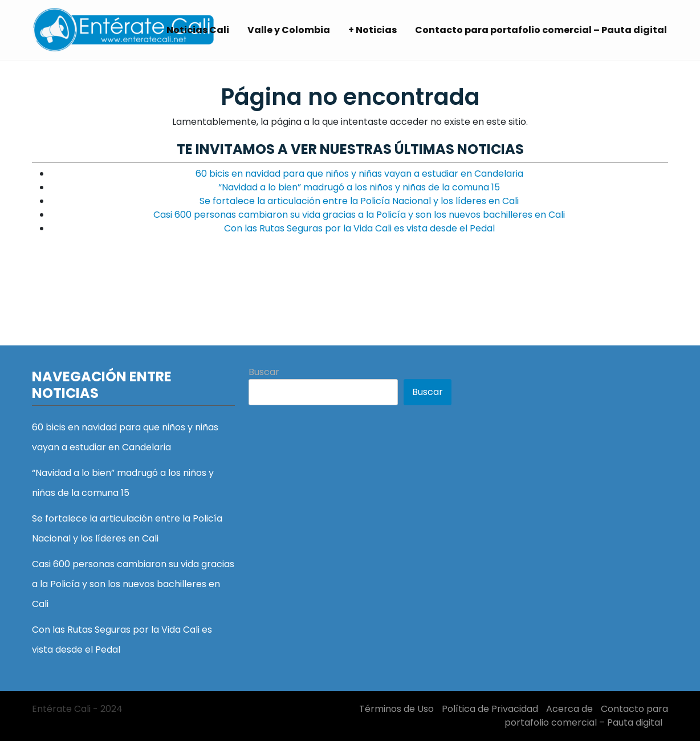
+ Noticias (373, 30)
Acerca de (569, 709)
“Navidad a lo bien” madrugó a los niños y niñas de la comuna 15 (359, 187)
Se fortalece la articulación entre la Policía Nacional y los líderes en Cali (359, 201)
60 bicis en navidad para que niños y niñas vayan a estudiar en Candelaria (359, 174)
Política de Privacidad (490, 709)
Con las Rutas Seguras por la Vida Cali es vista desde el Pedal (359, 228)
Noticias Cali (198, 30)
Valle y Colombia (289, 30)
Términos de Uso (396, 709)
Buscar (264, 372)
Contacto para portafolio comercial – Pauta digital (541, 30)
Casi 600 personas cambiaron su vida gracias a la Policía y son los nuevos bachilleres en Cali (359, 215)
